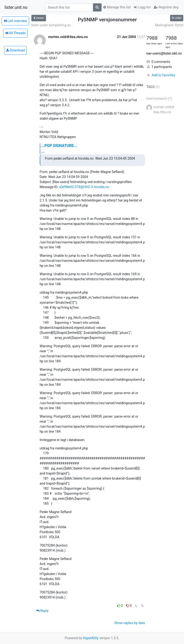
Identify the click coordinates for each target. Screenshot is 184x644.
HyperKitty (91, 638)
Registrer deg (166, 7)
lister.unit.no (16, 7)
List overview (15, 21)
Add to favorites (161, 75)
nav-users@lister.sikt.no (164, 53)
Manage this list (117, 7)
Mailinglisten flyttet (169, 25)
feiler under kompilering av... (52, 25)
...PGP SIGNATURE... (59, 146)
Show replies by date (130, 623)
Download (15, 50)
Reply (42, 611)
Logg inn (142, 7)
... (43, 151)
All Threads (15, 33)
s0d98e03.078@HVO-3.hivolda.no (84, 187)
